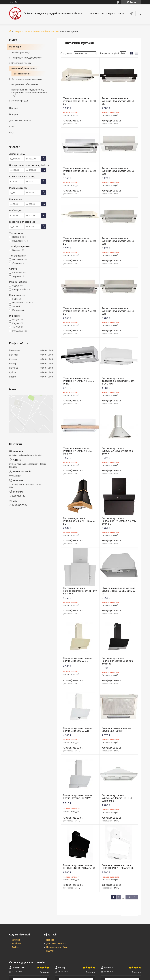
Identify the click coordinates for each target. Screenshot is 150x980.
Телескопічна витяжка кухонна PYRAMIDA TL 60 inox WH (78, 451)
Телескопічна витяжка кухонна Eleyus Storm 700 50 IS (79, 171)
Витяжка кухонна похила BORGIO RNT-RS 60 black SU (79, 867)
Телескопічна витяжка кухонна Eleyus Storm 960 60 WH (118, 311)
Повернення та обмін (57, 947)
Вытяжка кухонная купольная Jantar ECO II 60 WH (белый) (117, 798)
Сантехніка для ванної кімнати (27, 79)
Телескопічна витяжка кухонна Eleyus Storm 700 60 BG (79, 241)
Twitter (15, 947)
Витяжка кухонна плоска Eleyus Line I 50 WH (116, 729)
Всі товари (108, 13)
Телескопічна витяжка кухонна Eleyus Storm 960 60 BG (79, 311)
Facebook (16, 944)
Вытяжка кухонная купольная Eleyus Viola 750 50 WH (117, 451)
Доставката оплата (20, 120)
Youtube (16, 940)
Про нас (13, 108)
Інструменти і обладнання (25, 84)
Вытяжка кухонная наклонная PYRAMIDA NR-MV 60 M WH (80, 591)
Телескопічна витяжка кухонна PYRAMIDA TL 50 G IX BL (79, 381)
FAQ (11, 133)
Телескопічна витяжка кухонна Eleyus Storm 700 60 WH (118, 241)
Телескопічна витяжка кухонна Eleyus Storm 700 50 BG (79, 101)
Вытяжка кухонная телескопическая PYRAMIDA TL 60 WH (118, 381)
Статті (13, 126)
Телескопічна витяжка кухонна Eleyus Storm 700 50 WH (118, 171)
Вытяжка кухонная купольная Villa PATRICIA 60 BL (79, 521)
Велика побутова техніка (47, 31)
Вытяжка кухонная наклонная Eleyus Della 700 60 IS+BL (117, 661)
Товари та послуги (23, 31)
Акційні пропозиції (21, 52)
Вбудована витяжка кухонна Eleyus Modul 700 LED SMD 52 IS (119, 591)
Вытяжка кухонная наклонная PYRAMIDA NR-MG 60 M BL (119, 521)
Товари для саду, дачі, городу (26, 58)
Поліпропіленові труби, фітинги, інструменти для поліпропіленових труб (29, 93)
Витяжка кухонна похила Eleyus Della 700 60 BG (78, 659)
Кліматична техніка (21, 63)
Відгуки (13, 114)
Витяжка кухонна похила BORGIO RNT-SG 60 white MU (118, 867)
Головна (95, 13)
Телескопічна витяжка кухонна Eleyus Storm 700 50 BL (118, 101)
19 (129, 897)
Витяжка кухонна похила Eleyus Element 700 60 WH (78, 797)
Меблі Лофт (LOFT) (21, 101)
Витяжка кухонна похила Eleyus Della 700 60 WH (78, 729)
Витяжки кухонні (22, 74)
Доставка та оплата (56, 944)
